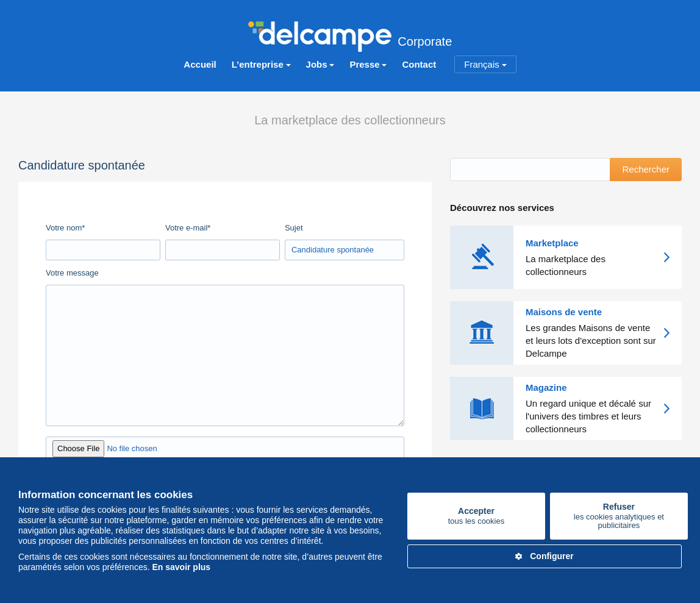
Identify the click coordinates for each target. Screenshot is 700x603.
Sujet (294, 227)
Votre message (72, 272)
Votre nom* (65, 227)
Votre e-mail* (188, 227)
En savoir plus (181, 567)
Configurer (545, 556)
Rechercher (646, 169)
